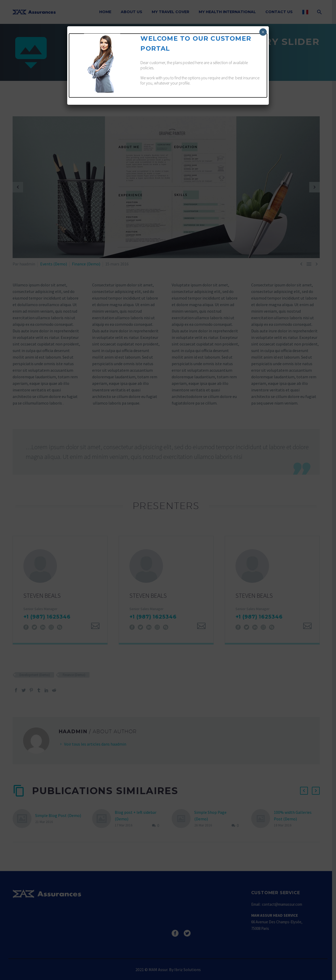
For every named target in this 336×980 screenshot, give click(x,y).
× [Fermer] (263, 32)
